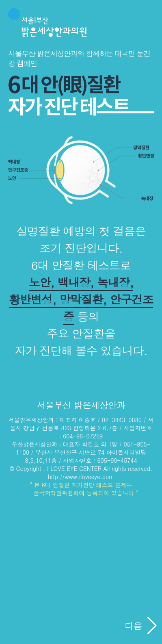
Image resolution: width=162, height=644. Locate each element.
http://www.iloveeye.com (81, 477)
